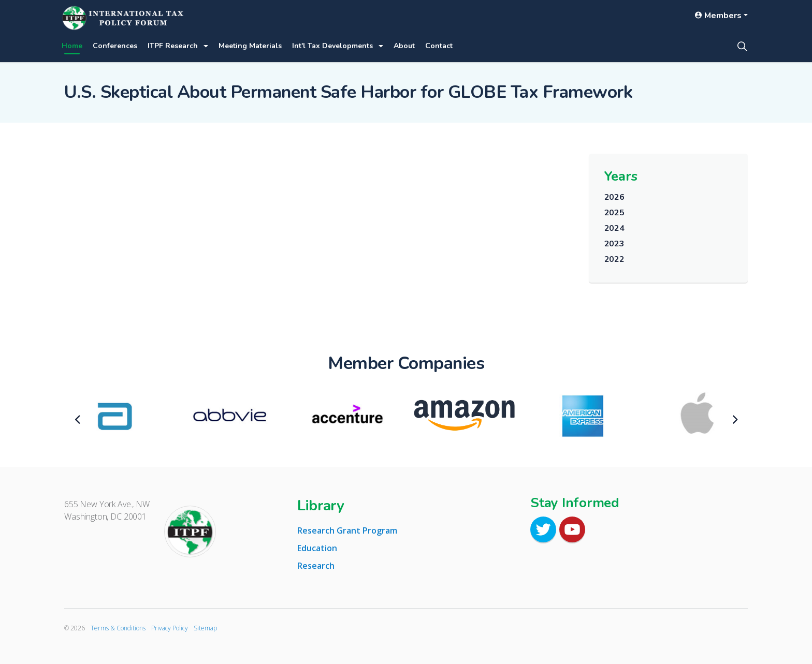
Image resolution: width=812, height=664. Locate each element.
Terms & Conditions (118, 628)
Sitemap (205, 628)
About (404, 46)
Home (72, 46)
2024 (614, 228)
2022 (614, 259)
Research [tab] (316, 566)
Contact (439, 46)
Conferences (115, 46)
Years (621, 176)
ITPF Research (173, 46)
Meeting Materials (250, 46)
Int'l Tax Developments (332, 46)
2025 (614, 213)
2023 (614, 244)
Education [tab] (317, 548)
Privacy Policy (170, 628)
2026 (614, 197)
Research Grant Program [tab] (347, 530)
